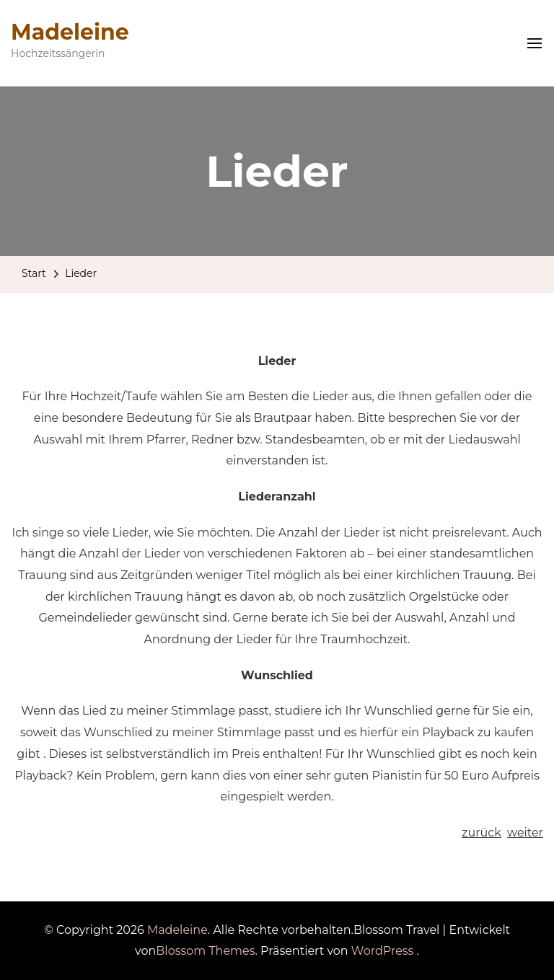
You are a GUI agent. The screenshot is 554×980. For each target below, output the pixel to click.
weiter (525, 833)
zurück (482, 833)
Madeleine (70, 32)
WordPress (383, 951)
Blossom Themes (205, 951)
